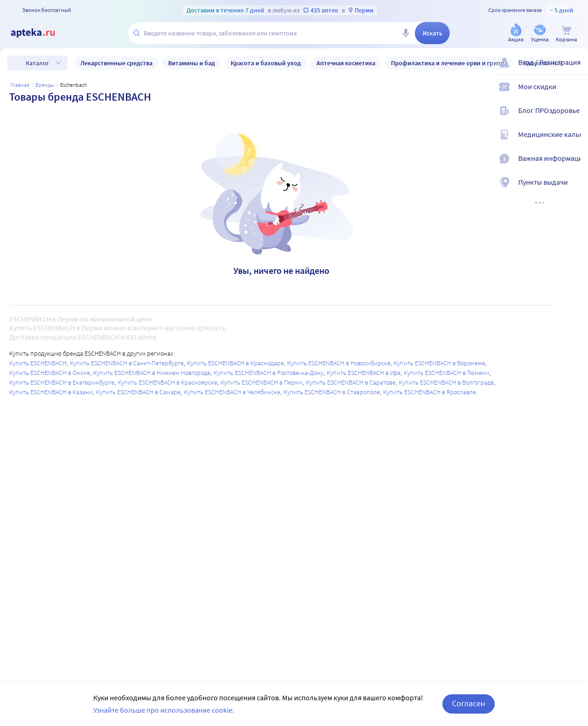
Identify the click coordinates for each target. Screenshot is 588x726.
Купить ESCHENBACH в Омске (50, 373)
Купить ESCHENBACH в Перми (262, 382)
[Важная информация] (575, 164)
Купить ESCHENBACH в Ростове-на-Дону (269, 373)
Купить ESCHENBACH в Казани (51, 392)
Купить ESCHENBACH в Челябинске (232, 392)
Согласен (469, 703)
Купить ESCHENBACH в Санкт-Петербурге (127, 363)
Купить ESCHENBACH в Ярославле (430, 392)
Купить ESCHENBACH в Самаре (138, 392)
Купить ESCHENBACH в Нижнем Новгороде (152, 373)
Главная (20, 85)
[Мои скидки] (575, 92)
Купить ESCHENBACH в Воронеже (439, 363)
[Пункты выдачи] (575, 187)
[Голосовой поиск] (406, 33)
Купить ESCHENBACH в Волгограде (446, 382)
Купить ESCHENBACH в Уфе (364, 373)
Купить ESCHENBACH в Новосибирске (339, 363)
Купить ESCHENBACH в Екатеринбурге (62, 382)
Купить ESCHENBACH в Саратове (351, 382)
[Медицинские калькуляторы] (575, 140)
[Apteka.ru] (40, 33)
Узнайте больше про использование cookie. (164, 710)
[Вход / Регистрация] (575, 68)
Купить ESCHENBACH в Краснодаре (235, 363)
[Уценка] (540, 34)
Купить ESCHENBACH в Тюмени (447, 373)
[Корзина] (566, 34)
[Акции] (516, 34)
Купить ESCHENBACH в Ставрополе (332, 392)
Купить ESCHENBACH (38, 363)
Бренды (45, 85)
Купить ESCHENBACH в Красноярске (167, 382)
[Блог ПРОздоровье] (575, 116)
